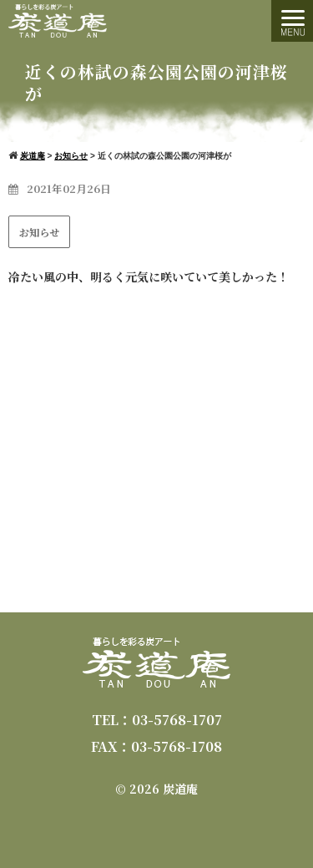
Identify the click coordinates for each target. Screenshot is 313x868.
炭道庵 (180, 789)
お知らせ (39, 232)
